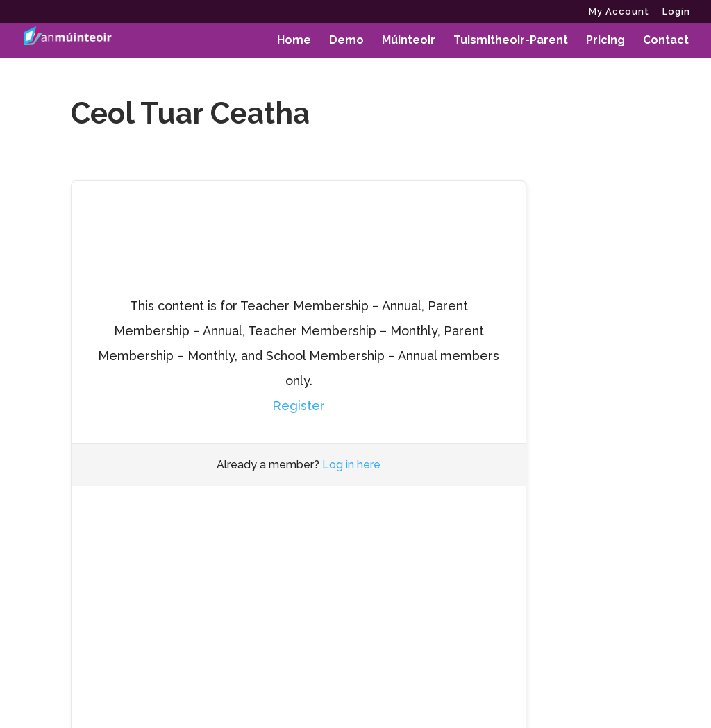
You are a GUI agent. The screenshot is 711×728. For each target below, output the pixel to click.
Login (676, 12)
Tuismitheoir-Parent (511, 41)
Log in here (351, 465)
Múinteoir (409, 41)
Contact (666, 41)
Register (299, 406)
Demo (346, 41)
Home (294, 41)
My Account (619, 12)
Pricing (605, 41)
